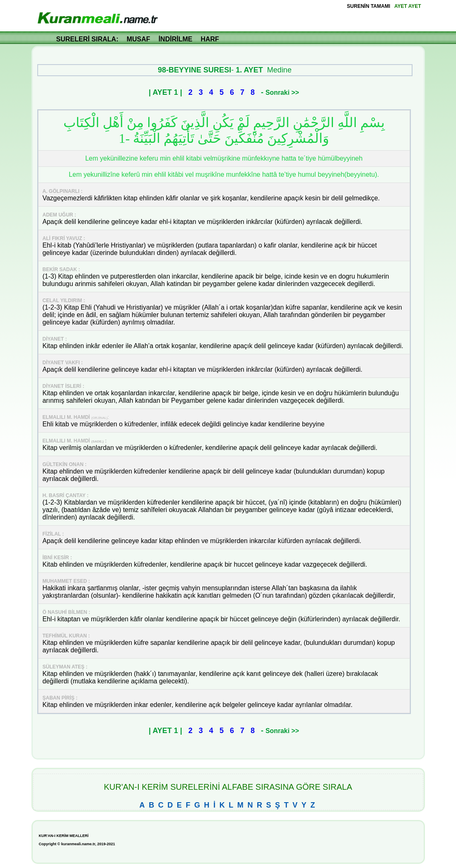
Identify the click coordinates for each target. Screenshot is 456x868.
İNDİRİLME (176, 39)
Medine (279, 70)
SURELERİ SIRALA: (87, 39)
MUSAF (139, 39)
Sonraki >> (282, 93)
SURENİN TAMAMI (369, 6)
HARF (210, 39)
